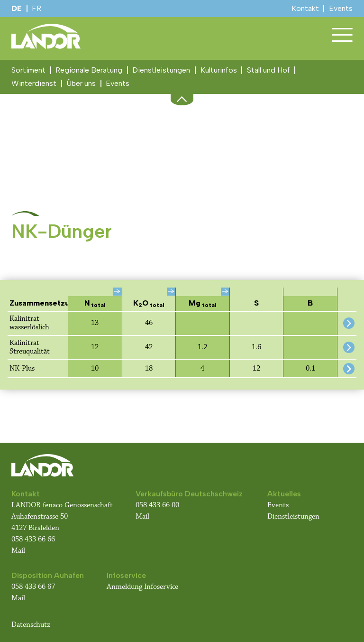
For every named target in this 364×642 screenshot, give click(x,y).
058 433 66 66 (33, 539)
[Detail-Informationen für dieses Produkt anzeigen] (349, 323)
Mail (18, 551)
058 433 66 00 (158, 505)
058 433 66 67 (33, 587)
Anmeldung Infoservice (142, 587)
